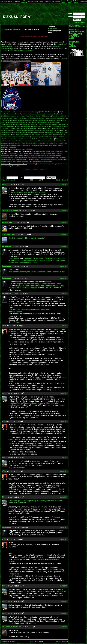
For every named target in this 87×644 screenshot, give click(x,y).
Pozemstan (52, 28)
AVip (4, 326)
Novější (13, 180)
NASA (35, 151)
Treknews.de (83, 2)
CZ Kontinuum (24, 2)
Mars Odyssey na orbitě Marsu (22, 135)
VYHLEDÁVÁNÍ (76, 34)
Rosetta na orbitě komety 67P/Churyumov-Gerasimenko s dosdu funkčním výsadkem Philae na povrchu (34, 120)
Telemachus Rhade (10, 211)
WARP (41, 2)
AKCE (72, 38)
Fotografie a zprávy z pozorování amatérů (14, 157)
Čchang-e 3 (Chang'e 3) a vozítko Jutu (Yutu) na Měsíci (19, 128)
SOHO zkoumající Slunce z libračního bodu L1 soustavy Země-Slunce (32, 139)
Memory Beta (69, 2)
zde (40, 124)
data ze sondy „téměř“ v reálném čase (13, 143)
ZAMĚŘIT (64, 185)
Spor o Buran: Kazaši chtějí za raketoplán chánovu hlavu (40, 284)
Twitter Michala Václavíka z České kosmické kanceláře (45, 258)
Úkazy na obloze (34, 153)
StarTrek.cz (11, 2)
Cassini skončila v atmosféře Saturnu (18, 137)
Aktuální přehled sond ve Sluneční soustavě (15, 112)
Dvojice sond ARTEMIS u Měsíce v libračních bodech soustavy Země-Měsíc (30, 130)
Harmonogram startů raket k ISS (22, 149)
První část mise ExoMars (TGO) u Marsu (38, 116)
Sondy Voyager (34, 112)
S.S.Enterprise (8, 234)
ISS (7, 153)
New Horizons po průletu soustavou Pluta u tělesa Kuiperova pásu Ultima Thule (43, 118)
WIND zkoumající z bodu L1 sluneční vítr (50, 141)
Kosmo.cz (15, 258)
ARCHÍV (73, 46)
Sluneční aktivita (21, 160)
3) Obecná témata (11, 29)
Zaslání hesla (80, 23)
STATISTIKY (74, 36)
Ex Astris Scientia (76, 2)
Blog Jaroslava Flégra (17, 467)
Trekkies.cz (4, 2)
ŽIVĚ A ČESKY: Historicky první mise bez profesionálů (29, 310)
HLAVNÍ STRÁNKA (77, 26)
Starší (58, 180)
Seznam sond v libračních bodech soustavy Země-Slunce (39, 145)
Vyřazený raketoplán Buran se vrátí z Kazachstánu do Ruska (40, 286)
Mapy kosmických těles (8, 162)
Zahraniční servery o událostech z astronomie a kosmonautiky (47, 160)
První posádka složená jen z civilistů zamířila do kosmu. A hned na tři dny (36, 272)
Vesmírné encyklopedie (48, 153)
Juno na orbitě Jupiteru (28, 124)
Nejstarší (65, 180)
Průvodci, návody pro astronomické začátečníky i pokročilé (43, 155)
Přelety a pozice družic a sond (19, 153)
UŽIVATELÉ (74, 30)
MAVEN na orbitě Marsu (40, 122)
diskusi (42, 133)
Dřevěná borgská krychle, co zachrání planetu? (27, 238)
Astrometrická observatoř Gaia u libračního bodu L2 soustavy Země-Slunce (44, 126)
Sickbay (18, 2)
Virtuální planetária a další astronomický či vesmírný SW (34, 162)
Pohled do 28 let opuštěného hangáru (23, 288)
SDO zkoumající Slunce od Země (41, 137)
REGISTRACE (79, 11)
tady (30, 122)
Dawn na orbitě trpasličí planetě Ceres (13, 122)
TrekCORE (48, 2)
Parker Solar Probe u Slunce (49, 112)
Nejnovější (5, 180)
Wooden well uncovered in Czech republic (29, 192)
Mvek (4, 185)
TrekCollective (56, 2)
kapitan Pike (7, 223)
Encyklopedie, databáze (13, 166)
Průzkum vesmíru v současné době (22, 50)
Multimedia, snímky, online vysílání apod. (51, 151)
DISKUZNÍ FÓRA (77, 32)
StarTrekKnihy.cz (33, 2)
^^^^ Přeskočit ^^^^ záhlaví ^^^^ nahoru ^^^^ (34, 169)
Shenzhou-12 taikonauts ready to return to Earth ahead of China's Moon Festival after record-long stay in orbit (37, 261)
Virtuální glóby (32, 164)
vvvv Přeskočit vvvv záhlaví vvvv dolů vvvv (35, 37)
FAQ (71, 44)
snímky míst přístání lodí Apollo (28, 133)
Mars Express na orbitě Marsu (54, 133)
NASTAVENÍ (74, 42)
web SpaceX (17, 312)
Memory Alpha (63, 2)
